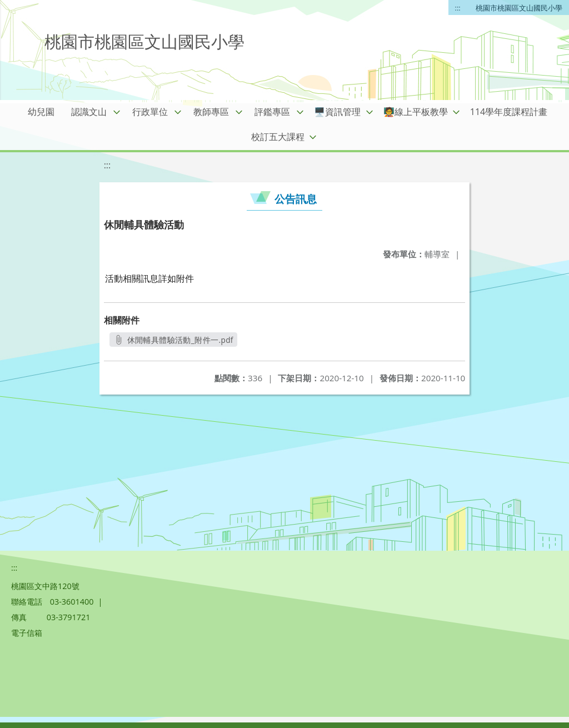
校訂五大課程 (278, 137)
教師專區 (211, 112)
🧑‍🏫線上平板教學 (416, 112)
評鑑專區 (272, 112)
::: (458, 8)
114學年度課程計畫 (509, 112)
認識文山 (89, 112)
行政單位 (150, 112)
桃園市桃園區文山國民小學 (519, 8)
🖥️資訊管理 (337, 112)
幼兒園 (41, 112)
